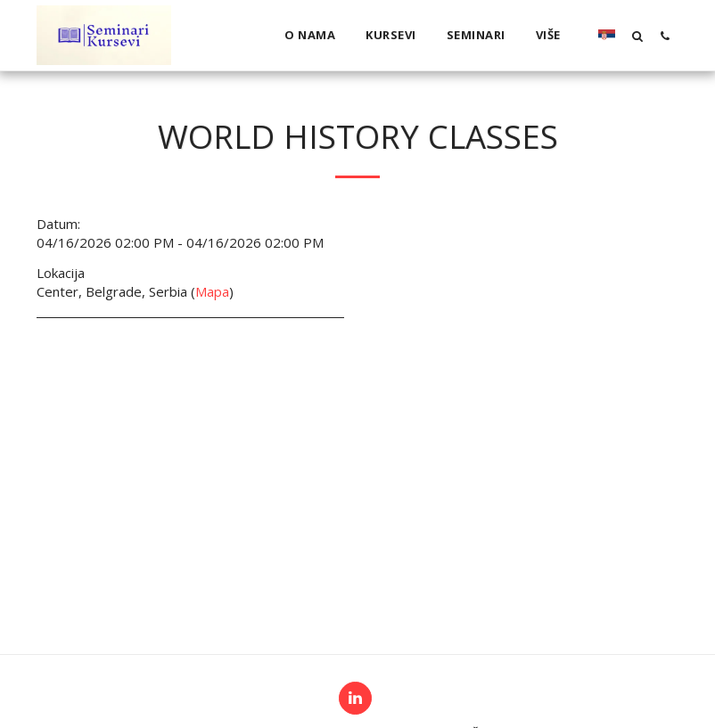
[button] (637, 36)
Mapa (212, 291)
